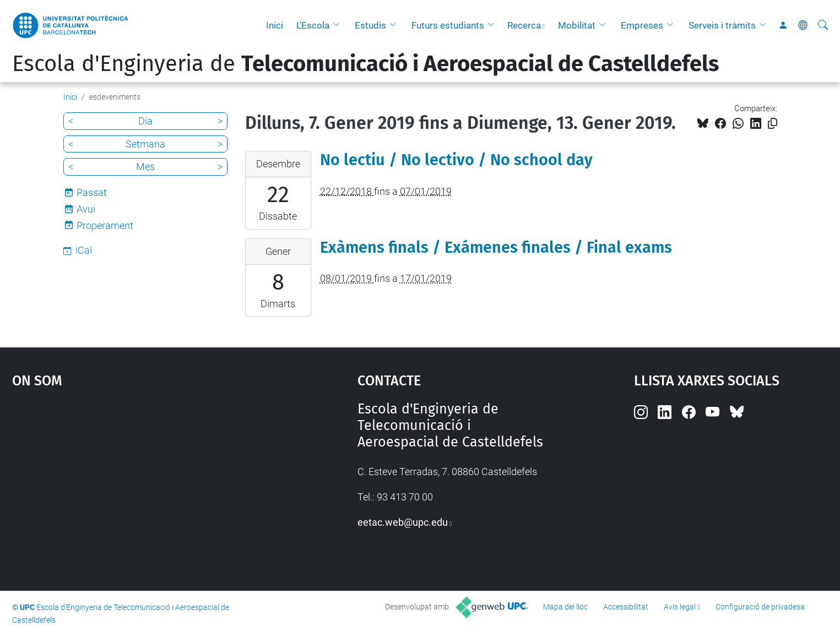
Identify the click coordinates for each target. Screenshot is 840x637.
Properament (105, 225)
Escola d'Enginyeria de (365, 64)
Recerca (524, 25)
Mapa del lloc (565, 607)
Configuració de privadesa (760, 607)
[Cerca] (823, 25)
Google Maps (144, 483)
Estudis (370, 25)
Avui (86, 209)
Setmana (145, 144)
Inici (275, 25)
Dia (145, 121)
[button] (339, 25)
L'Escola (313, 25)
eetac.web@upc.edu (403, 522)
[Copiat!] (773, 124)
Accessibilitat (626, 607)
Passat (92, 192)
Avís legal (680, 607)
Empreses (642, 25)
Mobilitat (577, 25)
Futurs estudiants (448, 25)
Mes (145, 167)
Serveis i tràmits (722, 25)
